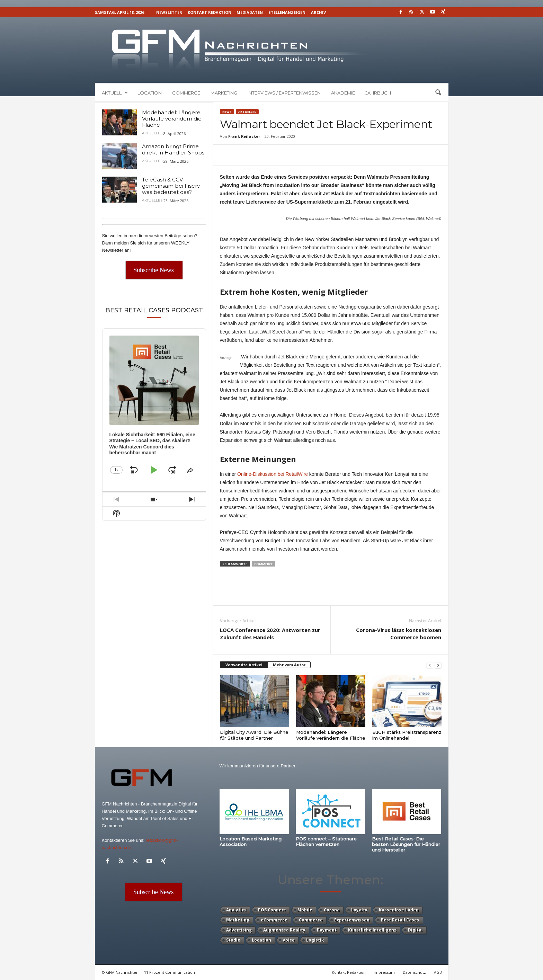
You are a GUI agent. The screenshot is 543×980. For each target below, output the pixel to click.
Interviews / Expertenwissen (284, 93)
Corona (332, 910)
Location (150, 93)
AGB (438, 972)
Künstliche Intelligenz (372, 930)
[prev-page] (430, 665)
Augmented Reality (284, 930)
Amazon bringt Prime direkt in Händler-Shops (173, 149)
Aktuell (115, 93)
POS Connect (272, 910)
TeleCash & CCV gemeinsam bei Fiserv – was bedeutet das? (173, 186)
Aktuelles (247, 112)
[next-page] (438, 665)
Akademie (343, 93)
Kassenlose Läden (399, 910)
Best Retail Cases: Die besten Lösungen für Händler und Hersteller (406, 844)
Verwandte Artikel (244, 665)
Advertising (239, 930)
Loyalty (359, 910)
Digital (415, 930)
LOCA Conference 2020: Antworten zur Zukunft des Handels (270, 634)
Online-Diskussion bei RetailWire (273, 474)
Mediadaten (250, 12)
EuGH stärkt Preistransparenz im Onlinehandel (407, 735)
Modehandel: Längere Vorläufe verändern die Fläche (331, 735)
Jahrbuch (378, 93)
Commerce (186, 93)
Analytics (236, 910)
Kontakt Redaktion (210, 12)
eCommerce (274, 920)
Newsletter (169, 12)
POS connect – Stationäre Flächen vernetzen (326, 841)
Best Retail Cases (400, 920)
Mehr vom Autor (289, 665)
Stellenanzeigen (287, 12)
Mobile (305, 910)
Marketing (224, 93)
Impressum (384, 972)
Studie (233, 940)
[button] (438, 93)
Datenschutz (414, 972)
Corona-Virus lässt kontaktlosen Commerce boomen (399, 634)
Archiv (318, 12)
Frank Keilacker (244, 136)
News (227, 112)
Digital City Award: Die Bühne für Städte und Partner (254, 735)
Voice (289, 940)
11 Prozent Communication (170, 972)
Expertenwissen (352, 920)
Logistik (315, 940)
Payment (327, 930)
